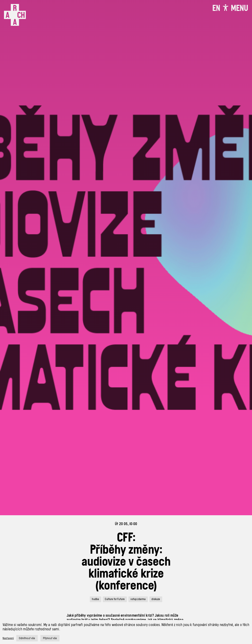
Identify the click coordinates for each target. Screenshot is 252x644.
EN (216, 8)
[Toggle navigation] (239, 8)
